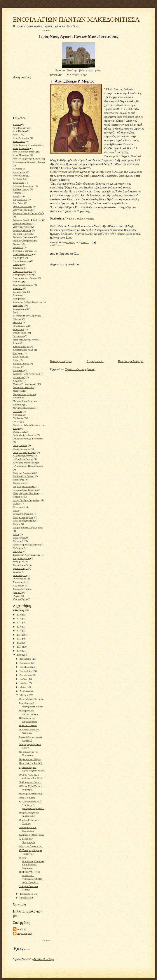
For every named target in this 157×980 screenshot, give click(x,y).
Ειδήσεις (17, 282)
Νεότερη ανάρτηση (61, 361)
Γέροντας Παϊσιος (22, 234)
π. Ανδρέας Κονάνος (23, 456)
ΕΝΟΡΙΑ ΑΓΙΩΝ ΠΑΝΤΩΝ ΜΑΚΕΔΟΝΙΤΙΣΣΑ (76, 19)
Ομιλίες (17, 422)
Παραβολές (18, 480)
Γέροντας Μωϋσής (22, 230)
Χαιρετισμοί (19, 582)
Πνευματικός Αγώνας (23, 517)
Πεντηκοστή (19, 507)
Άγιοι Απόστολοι (21, 138)
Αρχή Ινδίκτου (20, 199)
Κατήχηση (18, 353)
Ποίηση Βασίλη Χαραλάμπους (28, 527)
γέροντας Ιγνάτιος (22, 227)
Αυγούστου (26, 675)
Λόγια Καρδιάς (25, 933)
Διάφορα (17, 264)
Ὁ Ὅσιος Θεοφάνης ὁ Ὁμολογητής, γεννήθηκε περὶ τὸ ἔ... (32, 805)
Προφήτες (18, 551)
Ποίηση (17, 524)
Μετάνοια (18, 391)
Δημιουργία (19, 258)
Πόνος (16, 534)
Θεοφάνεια (18, 336)
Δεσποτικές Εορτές (22, 254)
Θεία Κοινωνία (20, 326)
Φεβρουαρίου (27, 894)
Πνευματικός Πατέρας (24, 520)
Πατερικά (18, 497)
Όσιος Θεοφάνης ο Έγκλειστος (28, 439)
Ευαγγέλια (18, 305)
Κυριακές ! (18, 370)
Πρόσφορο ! (19, 548)
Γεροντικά (18, 247)
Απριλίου (25, 691)
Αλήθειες (17, 169)
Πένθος (17, 503)
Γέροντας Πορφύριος (23, 237)
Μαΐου (23, 687)
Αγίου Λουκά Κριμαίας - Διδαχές (29, 162)
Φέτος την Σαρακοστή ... (31, 846)
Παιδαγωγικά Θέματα (24, 476)
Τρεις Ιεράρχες (20, 568)
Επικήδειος (18, 299)
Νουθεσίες (18, 418)
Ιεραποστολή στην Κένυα (25, 340)
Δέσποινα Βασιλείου (23, 251)
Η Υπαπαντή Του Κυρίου (25, 316)
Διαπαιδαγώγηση (21, 261)
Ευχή (15, 312)
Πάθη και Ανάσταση (23, 473)
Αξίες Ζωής (19, 182)
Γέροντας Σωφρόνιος (23, 240)
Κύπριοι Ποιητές (21, 363)
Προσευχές (18, 538)
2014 (19, 635)
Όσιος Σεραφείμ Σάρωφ (25, 452)
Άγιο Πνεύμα (19, 131)
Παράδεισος (19, 483)
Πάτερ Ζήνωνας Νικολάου (26, 493)
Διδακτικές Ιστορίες (23, 271)
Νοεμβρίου (25, 663)
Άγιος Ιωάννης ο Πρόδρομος (27, 145)
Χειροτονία (18, 586)
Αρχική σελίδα (95, 361)
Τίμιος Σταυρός (20, 565)
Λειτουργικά (19, 377)
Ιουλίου (24, 679)
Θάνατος (17, 319)
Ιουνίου (24, 683)
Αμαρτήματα (19, 172)
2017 (19, 622)
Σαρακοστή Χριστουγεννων (26, 555)
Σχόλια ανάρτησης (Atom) (80, 369)
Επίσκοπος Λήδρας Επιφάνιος (28, 302)
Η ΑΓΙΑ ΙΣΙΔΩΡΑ (28, 725)
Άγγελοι (17, 124)
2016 (19, 627)
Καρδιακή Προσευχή (23, 350)
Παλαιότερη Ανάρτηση (131, 361)
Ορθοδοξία (18, 432)
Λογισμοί (17, 380)
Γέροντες (17, 244)
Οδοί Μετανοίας (27, 798)
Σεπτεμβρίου (26, 671)
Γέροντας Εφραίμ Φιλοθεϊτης (27, 220)
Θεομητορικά (19, 333)
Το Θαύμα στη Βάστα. (30, 782)
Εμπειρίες (18, 288)
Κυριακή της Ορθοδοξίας (31, 835)
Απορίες (17, 193)
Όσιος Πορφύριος (22, 449)
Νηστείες (17, 415)
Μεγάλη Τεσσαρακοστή (25, 384)
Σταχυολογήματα (21, 558)
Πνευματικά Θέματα (23, 514)
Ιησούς (16, 343)
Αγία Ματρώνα (20, 128)
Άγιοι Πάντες (19, 141)
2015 (19, 631)
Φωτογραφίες (20, 579)
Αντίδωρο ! (18, 179)
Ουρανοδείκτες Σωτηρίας (31, 699)
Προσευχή (18, 541)
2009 (19, 655)
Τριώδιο (17, 572)
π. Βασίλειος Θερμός (23, 459)
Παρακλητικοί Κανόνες (24, 486)
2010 (19, 651)
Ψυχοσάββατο (20, 599)
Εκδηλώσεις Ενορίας (23, 285)
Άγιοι (16, 135)
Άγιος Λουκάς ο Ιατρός (24, 152)
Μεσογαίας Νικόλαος (23, 387)
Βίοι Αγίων (18, 203)
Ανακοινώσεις (20, 176)
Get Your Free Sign (44, 959)
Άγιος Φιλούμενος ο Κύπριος (27, 159)
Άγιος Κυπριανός (21, 148)
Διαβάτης (22, 929)
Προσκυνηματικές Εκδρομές (27, 544)
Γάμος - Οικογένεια (23, 206)
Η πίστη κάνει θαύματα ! (31, 793)
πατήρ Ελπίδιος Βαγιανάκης (27, 500)
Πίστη (16, 510)
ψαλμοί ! (17, 592)
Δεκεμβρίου (26, 659)
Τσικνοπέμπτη (20, 575)
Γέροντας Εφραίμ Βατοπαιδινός (29, 213)
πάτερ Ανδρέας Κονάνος (25, 490)
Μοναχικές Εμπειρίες (23, 408)
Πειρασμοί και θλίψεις (30, 759)
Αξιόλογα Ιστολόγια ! (24, 186)
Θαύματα (17, 322)
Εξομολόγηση (20, 292)
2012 (19, 643)
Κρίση (16, 360)
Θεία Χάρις (18, 329)
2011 (19, 647)
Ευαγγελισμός (20, 309)
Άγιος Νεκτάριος (21, 155)
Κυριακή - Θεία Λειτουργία (26, 374)
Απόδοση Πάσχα (21, 189)
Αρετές (16, 196)
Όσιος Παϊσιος (20, 445)
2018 (19, 619)
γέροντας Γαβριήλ (22, 210)
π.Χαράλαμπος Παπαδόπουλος (28, 466)
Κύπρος (17, 367)
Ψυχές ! (17, 596)
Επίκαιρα (17, 295)
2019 (19, 615)
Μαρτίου (24, 695)
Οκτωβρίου (26, 667)
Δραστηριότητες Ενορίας (25, 278)
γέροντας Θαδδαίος (22, 223)
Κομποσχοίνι (19, 357)
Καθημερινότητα (21, 346)
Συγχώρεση (18, 562)
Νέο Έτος (18, 411)
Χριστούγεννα (20, 589)
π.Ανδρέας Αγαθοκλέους (25, 463)
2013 (19, 639)
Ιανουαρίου (26, 898)
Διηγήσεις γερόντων (23, 275)
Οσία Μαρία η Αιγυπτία (25, 435)
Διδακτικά (18, 268)
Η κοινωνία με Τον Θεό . (31, 763)
